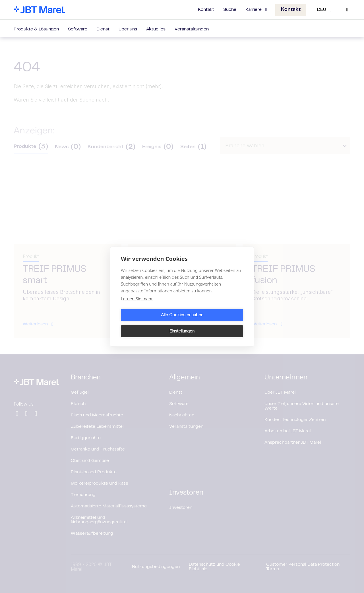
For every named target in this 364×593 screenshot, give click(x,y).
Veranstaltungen (192, 29)
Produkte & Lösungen (36, 29)
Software (78, 29)
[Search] (347, 10)
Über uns (128, 29)
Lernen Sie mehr (137, 307)
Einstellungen (214, 323)
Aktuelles (156, 29)
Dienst (103, 29)
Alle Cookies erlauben (151, 323)
